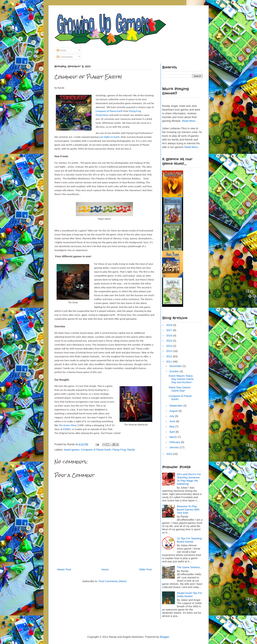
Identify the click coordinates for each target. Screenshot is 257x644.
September (176, 406)
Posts (62, 50)
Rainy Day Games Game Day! (180, 389)
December (176, 366)
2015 (170, 341)
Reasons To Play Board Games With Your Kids (188, 509)
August (174, 411)
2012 (170, 356)
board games (72, 450)
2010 (170, 454)
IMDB (66, 429)
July (172, 416)
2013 (170, 351)
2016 (170, 335)
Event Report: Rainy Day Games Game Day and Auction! (181, 379)
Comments (65, 57)
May (172, 426)
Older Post (145, 569)
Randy (131, 450)
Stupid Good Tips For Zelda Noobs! (190, 595)
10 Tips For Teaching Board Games (189, 540)
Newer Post (64, 569)
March (173, 437)
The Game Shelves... (189, 567)
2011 (170, 361)
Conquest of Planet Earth (109, 111)
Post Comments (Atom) (113, 581)
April (172, 432)
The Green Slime (68, 425)
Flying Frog (119, 450)
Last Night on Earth (109, 137)
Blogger (164, 637)
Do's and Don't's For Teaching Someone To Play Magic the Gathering (189, 479)
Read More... (190, 121)
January (175, 447)
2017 (170, 330)
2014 (170, 346)
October (175, 371)
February (175, 442)
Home (105, 569)
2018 (170, 325)
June (173, 421)
